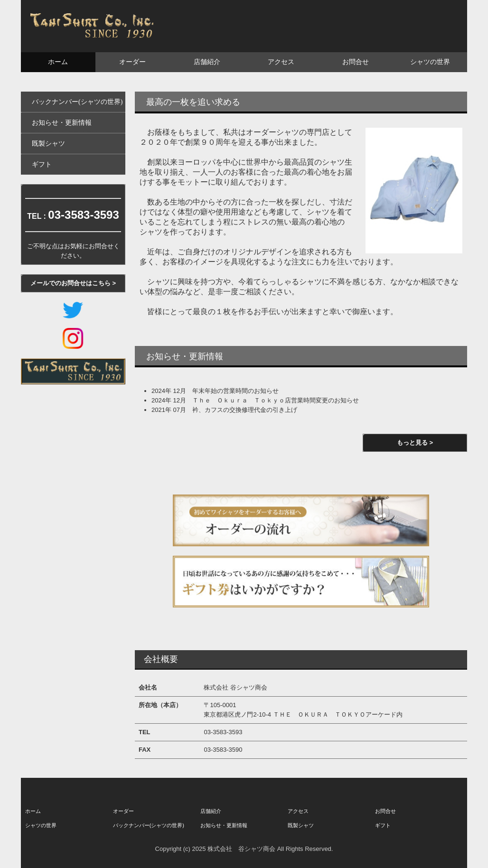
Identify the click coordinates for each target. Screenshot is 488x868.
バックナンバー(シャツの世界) (77, 102)
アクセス (281, 62)
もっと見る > (415, 443)
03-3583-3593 (83, 215)
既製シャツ (48, 144)
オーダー (132, 62)
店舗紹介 (207, 62)
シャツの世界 (430, 62)
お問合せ (356, 62)
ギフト (42, 164)
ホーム (58, 62)
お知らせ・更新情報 (62, 123)
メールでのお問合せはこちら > (73, 283)
